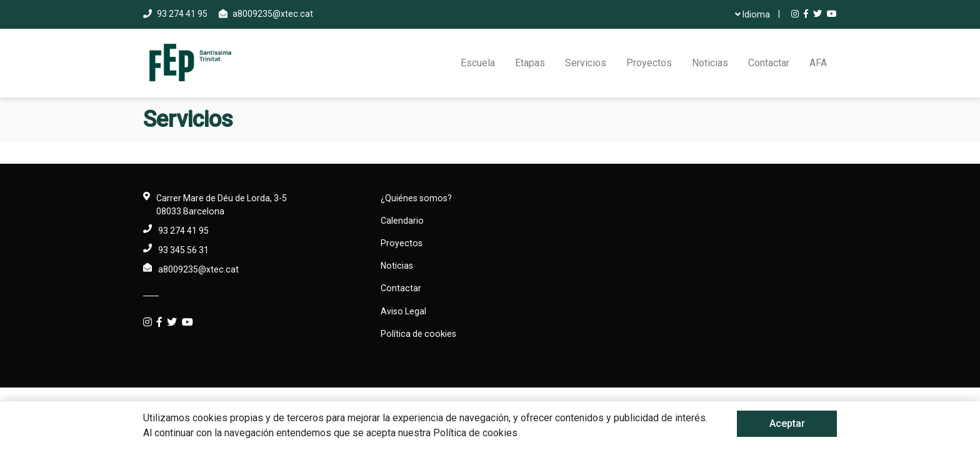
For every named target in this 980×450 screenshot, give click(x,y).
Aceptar (787, 423)
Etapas (530, 63)
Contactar (769, 63)
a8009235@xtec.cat (273, 14)
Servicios (586, 63)
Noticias (710, 63)
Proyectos (649, 63)
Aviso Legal (403, 311)
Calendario (402, 221)
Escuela (478, 63)
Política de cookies (418, 334)
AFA (818, 63)
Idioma (752, 14)
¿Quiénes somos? (416, 198)
